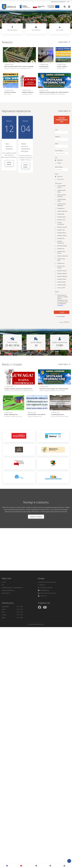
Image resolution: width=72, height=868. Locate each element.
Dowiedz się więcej (36, 517)
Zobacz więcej (64, 42)
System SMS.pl (6, 593)
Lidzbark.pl (9, 7)
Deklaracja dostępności (58, 2)
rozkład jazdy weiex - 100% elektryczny (12, 588)
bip (68, 2)
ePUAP (4, 582)
